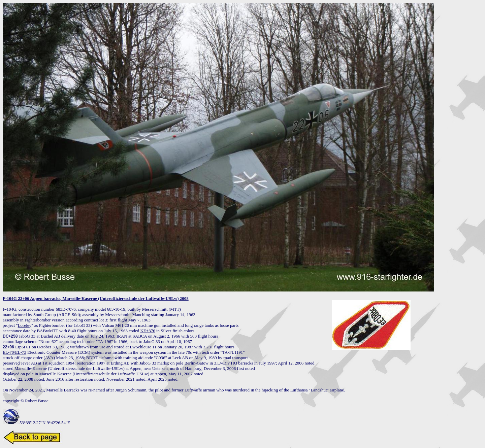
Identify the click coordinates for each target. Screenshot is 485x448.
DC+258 (10, 336)
